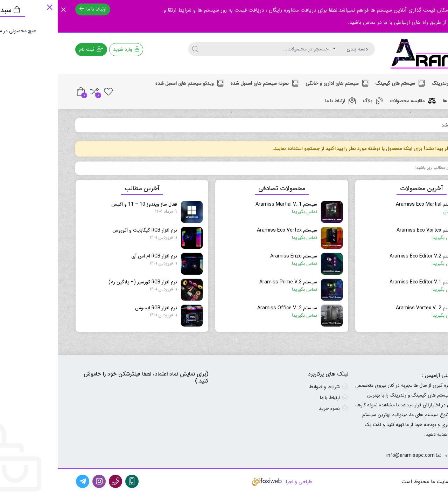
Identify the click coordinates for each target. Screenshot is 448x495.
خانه (423, 125)
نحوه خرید (272, 408)
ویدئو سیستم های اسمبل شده (132, 83)
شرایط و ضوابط (267, 387)
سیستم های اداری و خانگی (279, 83)
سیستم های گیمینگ (342, 83)
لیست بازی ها (405, 101)
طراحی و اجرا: (224, 482)
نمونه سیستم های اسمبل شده (207, 83)
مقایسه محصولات (355, 101)
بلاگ (315, 101)
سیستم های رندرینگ (400, 83)
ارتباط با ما (35, 9)
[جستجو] (138, 49)
